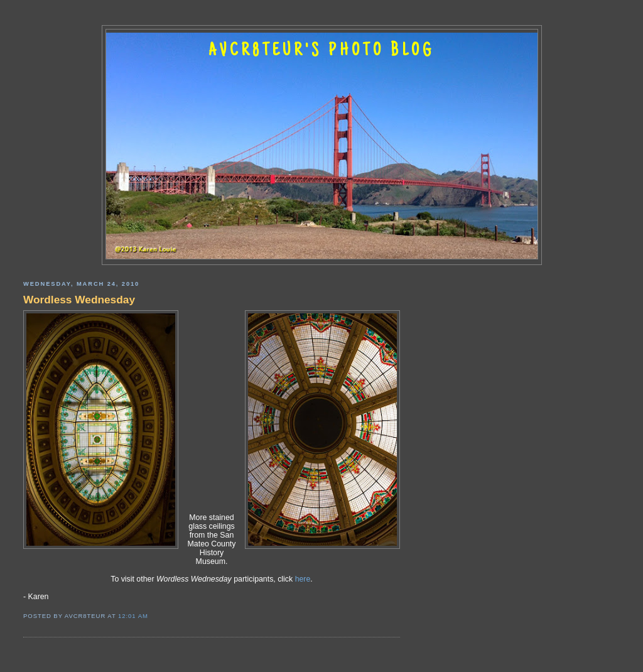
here (303, 579)
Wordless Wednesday (79, 300)
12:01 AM (133, 616)
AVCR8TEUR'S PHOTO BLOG (321, 51)
